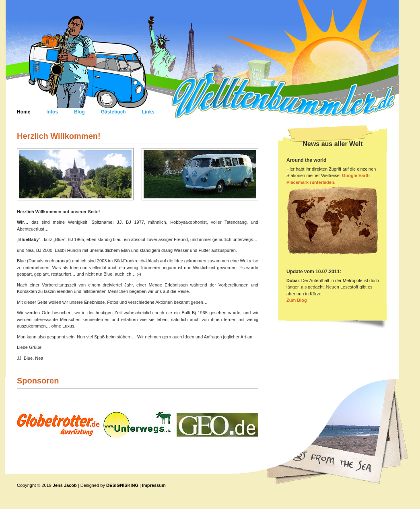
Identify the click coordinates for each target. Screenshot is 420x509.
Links (148, 112)
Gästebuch (113, 112)
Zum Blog (297, 300)
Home (24, 112)
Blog (79, 112)
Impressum (154, 485)
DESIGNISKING (122, 485)
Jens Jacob (65, 485)
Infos (52, 112)
